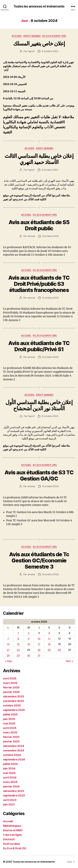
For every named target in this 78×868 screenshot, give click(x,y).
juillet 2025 (10, 714)
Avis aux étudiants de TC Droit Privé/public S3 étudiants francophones (39, 284)
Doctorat (9, 839)
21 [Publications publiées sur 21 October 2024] (8, 650)
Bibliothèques (12, 826)
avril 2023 (10, 800)
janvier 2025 (11, 741)
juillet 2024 (10, 764)
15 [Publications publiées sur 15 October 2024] (18, 644)
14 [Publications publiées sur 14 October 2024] (8, 644)
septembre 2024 (14, 759)
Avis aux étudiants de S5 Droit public (39, 225)
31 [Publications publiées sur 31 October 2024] (39, 655)
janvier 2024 (11, 786)
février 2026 (11, 687)
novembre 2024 (14, 750)
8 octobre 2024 (50, 51)
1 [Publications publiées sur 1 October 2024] (18, 633)
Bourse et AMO (13, 830)
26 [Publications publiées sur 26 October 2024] (59, 650)
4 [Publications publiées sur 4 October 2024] (49, 633)
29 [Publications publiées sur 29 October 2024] (18, 655)
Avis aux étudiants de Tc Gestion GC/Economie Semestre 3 (39, 560)
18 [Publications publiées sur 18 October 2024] (49, 644)
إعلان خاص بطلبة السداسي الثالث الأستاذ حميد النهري (39, 159)
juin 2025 (9, 719)
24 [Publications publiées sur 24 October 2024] (39, 650)
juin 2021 (9, 804)
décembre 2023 (14, 791)
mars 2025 (10, 732)
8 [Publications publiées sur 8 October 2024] (18, 639)
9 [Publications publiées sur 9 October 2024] (29, 639)
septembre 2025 (14, 710)
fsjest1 (31, 51)
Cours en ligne (12, 835)
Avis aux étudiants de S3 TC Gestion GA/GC (39, 475)
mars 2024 (10, 782)
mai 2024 (9, 773)
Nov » (70, 661)
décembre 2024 (14, 746)
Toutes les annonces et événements (39, 6)
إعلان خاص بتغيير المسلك (39, 44)
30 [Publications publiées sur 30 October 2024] (29, 655)
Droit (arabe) (32, 36)
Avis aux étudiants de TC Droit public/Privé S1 (39, 346)
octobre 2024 (12, 755)
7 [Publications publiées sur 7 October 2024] (8, 639)
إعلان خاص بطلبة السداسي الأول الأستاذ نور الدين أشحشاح (39, 405)
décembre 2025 (14, 696)
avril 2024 (10, 777)
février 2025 (11, 737)
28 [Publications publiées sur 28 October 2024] (8, 655)
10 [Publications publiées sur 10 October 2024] (39, 639)
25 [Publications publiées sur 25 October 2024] (49, 650)
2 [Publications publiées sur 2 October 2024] (29, 633)
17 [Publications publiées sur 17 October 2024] (39, 644)
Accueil (17, 36)
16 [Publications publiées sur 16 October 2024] (29, 644)
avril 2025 (10, 728)
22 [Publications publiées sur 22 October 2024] (18, 650)
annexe (31, 236)
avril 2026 (10, 678)
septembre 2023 (14, 795)
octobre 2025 (12, 705)
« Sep (8, 661)
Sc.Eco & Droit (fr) (54, 36)
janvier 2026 (11, 692)
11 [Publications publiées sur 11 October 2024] (49, 639)
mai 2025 (9, 723)
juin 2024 (9, 768)
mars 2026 (10, 683)
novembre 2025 (14, 701)
